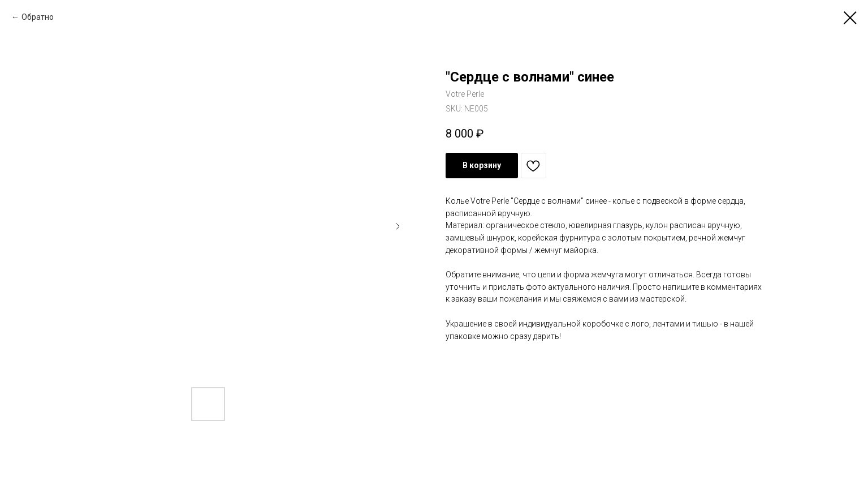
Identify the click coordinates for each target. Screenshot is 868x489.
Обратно (38, 17)
